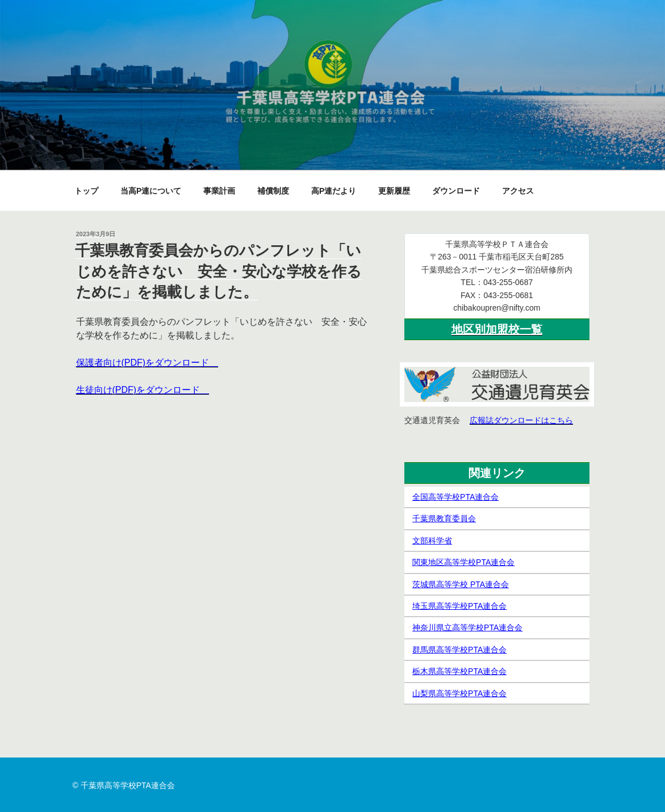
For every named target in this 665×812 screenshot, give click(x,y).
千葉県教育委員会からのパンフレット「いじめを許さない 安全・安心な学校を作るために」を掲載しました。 (218, 271)
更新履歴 (394, 191)
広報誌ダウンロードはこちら (521, 420)
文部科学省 (432, 541)
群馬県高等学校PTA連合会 (459, 650)
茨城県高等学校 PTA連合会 (461, 584)
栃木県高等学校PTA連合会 (459, 671)
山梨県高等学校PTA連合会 (459, 693)
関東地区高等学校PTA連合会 (463, 562)
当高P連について (151, 191)
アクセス (518, 191)
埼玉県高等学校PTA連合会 (459, 606)
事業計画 (219, 191)
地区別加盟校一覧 (497, 329)
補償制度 (273, 191)
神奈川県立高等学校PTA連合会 (467, 627)
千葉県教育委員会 (444, 518)
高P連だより (334, 191)
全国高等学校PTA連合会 (455, 497)
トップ (86, 191)
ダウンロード (456, 191)
